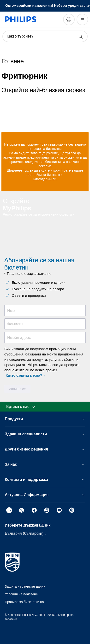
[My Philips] (69, 19)
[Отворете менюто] (82, 19)
